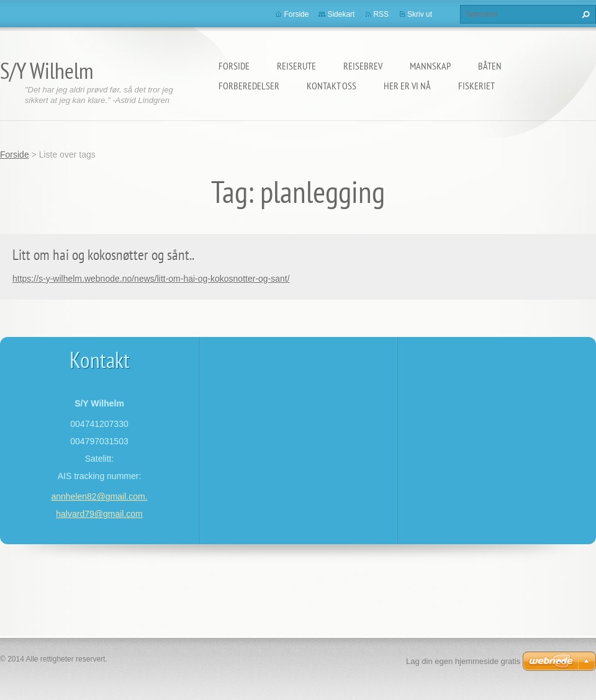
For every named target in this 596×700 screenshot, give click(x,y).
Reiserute (296, 66)
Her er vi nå (407, 86)
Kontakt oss (332, 86)
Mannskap (430, 66)
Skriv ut (420, 14)
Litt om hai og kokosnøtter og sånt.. (103, 255)
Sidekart (341, 14)
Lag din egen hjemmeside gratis (463, 661)
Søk (584, 14)
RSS (381, 14)
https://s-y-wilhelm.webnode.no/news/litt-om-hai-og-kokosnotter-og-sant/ (151, 279)
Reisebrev (363, 66)
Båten (490, 66)
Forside (234, 66)
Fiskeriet (476, 86)
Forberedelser (249, 86)
